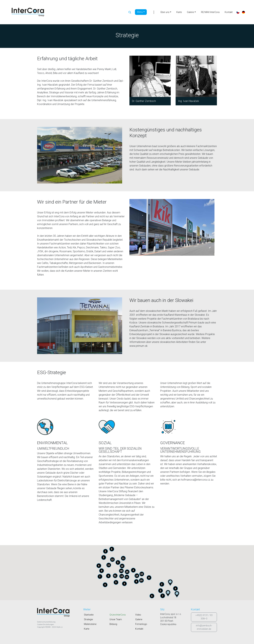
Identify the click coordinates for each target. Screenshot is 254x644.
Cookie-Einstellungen (46, 625)
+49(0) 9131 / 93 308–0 (204, 617)
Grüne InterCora (118, 615)
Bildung (113, 624)
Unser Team (116, 619)
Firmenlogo (141, 624)
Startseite (89, 615)
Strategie (88, 619)
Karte (179, 12)
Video (138, 615)
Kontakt (229, 12)
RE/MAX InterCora (210, 12)
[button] (168, 593)
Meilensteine (90, 624)
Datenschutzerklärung (46, 622)
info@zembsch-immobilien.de (204, 627)
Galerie (139, 619)
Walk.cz (60, 627)
